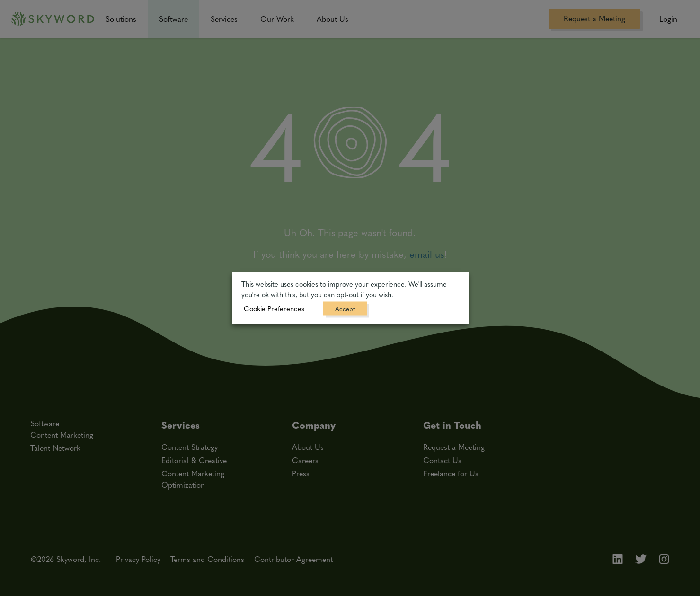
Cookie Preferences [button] (274, 308)
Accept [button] (345, 309)
